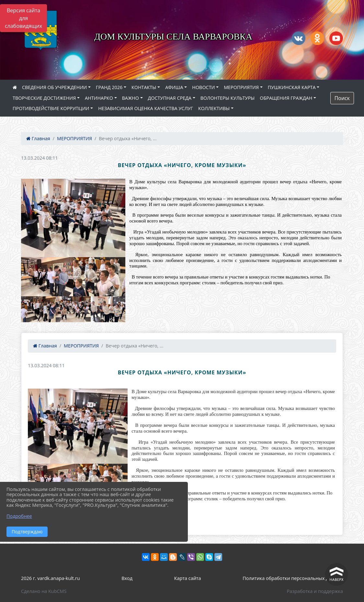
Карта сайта (188, 578)
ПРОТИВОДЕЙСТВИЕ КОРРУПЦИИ (51, 108)
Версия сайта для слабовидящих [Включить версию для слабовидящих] (23, 18)
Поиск (342, 98)
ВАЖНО (131, 98)
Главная (38, 138)
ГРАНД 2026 (109, 87)
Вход (127, 578)
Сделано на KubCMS (44, 591)
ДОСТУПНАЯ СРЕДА (170, 98)
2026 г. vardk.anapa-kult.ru (50, 578)
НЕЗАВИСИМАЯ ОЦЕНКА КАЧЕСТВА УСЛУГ (146, 108)
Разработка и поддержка (315, 591)
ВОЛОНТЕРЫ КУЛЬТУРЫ (228, 98)
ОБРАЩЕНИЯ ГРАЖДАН (286, 98)
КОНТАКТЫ (144, 87)
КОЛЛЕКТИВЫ (214, 108)
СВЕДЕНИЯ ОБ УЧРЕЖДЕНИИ (54, 87)
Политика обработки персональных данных (293, 578)
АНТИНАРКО (99, 98)
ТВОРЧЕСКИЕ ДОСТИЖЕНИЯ (44, 98)
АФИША (174, 87)
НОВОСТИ (203, 87)
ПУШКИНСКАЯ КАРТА (292, 87)
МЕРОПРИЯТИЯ (241, 87)
